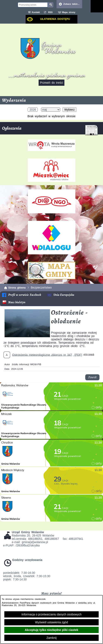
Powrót (92, 377)
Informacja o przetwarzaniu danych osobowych (51, 614)
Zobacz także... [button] (71, 4)
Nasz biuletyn (17, 302)
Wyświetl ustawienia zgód (51, 622)
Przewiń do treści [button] (51, 83)
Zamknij (51, 638)
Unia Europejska (64, 295)
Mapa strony (69, 12)
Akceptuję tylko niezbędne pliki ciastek (51, 630)
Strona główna (17, 288)
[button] (27, 336)
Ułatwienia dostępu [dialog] (55, 19)
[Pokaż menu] (97, 6)
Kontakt (36, 12)
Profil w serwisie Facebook (25, 295)
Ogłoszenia (50, 130)
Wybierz (69, 110)
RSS (50, 12)
